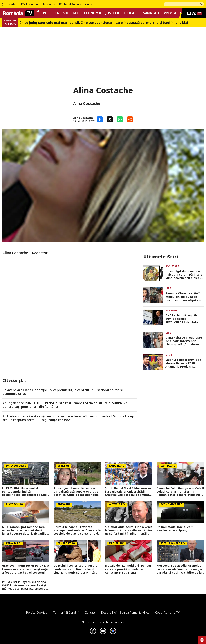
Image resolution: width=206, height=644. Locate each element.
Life (168, 288)
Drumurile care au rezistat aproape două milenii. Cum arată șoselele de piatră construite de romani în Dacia (77, 530)
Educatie (131, 13)
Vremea (170, 13)
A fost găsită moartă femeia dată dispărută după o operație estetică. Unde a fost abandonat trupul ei (77, 492)
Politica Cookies (37, 612)
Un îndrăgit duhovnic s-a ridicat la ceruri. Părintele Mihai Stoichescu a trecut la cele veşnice (184, 275)
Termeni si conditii (66, 612)
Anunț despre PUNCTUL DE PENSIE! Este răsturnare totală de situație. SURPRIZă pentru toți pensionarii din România (65, 405)
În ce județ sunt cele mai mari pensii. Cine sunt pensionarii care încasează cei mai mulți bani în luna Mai (104, 23)
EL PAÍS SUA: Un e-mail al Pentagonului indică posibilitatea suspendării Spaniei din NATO (26, 492)
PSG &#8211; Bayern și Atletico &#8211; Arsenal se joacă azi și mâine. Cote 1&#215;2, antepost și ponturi (25, 585)
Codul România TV (167, 612)
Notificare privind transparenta (103, 622)
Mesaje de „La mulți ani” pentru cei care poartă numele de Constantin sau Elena (128, 569)
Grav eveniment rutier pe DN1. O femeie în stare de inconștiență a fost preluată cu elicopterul (26, 569)
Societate (71, 13)
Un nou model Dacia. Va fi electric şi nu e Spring (175, 529)
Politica (51, 13)
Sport (169, 355)
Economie (93, 13)
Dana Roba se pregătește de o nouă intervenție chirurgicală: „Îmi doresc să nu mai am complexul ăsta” (184, 341)
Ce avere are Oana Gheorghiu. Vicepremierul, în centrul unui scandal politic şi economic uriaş (62, 392)
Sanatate (151, 13)
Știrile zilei (9, 4)
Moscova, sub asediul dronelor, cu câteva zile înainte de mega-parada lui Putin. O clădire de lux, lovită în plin (180, 569)
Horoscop (48, 4)
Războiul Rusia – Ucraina (76, 4)
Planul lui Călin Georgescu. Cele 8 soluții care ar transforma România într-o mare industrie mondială (180, 492)
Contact (90, 612)
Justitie (113, 13)
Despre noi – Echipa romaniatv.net (125, 612)
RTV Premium (29, 4)
